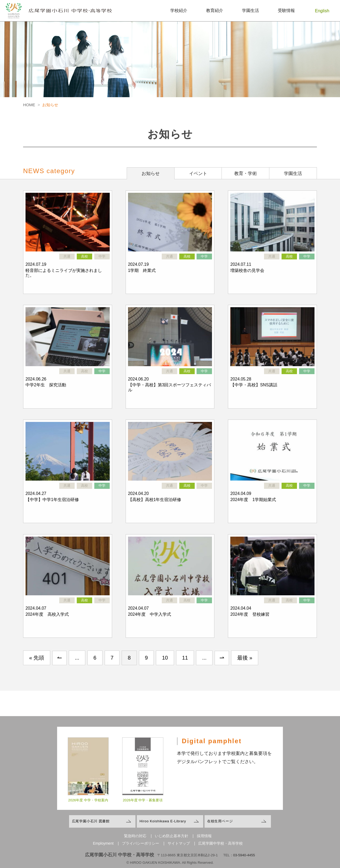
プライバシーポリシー (141, 843)
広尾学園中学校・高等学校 (220, 843)
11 (185, 658)
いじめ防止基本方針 (172, 836)
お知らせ (151, 173)
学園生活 (250, 10)
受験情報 (286, 10)
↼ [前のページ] (59, 658)
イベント (198, 173)
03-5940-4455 (244, 855)
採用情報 (204, 836)
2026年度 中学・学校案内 (88, 804)
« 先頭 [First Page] (37, 658)
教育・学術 (246, 173)
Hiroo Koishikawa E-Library (163, 821)
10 (165, 658)
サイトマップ (179, 843)
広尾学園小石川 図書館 (91, 821)
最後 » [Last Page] (245, 658)
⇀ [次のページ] (222, 658)
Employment (103, 843)
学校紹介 (179, 10)
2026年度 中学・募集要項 (143, 804)
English (322, 11)
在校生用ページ (220, 821)
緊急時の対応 (135, 836)
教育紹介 (215, 10)
